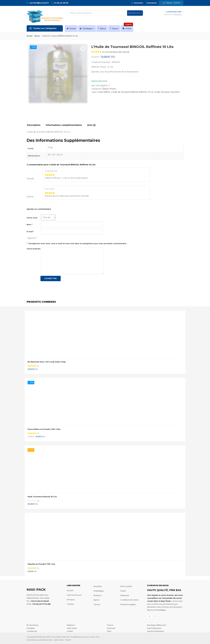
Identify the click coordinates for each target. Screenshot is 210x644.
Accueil (71, 28)
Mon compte (126, 586)
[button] (172, 3)
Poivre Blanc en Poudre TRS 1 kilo (44, 429)
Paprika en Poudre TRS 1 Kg (41, 564)
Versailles (31, 628)
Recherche (135, 13)
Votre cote (32, 218)
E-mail (30, 231)
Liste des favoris (74, 595)
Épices (102, 28)
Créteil (70, 631)
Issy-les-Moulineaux (156, 631)
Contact (70, 604)
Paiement (125, 595)
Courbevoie (32, 631)
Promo (128, 27)
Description (34, 125)
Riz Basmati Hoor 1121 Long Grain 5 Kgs (47, 362)
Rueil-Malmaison (154, 628)
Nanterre (71, 625)
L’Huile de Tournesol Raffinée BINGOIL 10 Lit (132, 92)
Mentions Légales (128, 604)
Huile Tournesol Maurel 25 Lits (42, 497)
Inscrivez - (139, 3)
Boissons (97, 595)
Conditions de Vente (129, 600)
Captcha (32, 238)
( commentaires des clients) (116, 52)
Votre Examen (34, 249)
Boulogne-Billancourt (157, 625)
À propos (71, 600)
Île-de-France (33, 625)
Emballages (87, 28)
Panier (123, 591)
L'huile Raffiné (103, 92)
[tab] (35, 126)
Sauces (114, 28)
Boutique (98, 586)
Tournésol (175, 92)
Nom (30, 225)
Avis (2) (91, 125)
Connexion (152, 3)
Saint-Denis (72, 628)
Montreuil (111, 628)
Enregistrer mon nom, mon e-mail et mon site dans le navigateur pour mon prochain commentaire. (78, 243)
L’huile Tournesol (162, 92)
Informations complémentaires (64, 125)
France (110, 625)
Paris (109, 631)
